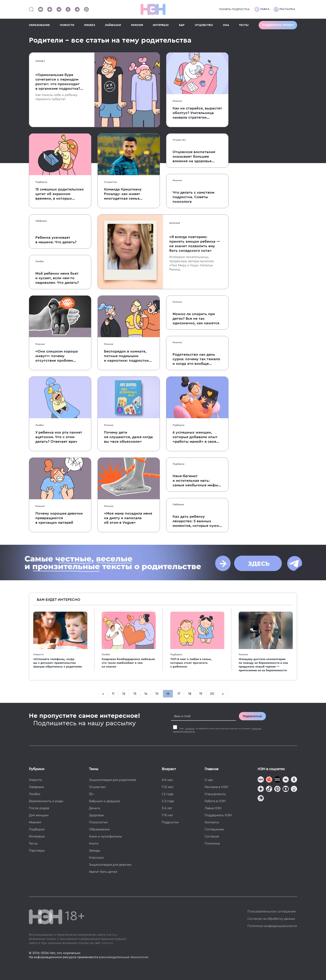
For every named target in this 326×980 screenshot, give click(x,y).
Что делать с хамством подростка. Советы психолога (193, 197)
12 (124, 694)
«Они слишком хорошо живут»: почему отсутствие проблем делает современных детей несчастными (57, 356)
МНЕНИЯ (137, 25)
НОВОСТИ (67, 25)
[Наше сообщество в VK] (59, 9)
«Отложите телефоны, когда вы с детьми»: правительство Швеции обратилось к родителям (58, 663)
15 (157, 694)
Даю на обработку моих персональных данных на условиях (217, 730)
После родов (39, 808)
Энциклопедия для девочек (110, 865)
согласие (190, 729)
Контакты (212, 822)
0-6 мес (167, 780)
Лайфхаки (41, 221)
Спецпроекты (215, 794)
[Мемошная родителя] (277, 780)
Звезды (95, 851)
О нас (209, 780)
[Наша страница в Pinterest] (86, 9)
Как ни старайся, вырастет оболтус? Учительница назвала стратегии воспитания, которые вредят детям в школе (197, 113)
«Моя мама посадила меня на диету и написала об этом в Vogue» (128, 518)
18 (190, 694)
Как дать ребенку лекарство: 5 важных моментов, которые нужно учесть (197, 521)
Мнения (177, 101)
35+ (91, 794)
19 (201, 694)
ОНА (226, 25)
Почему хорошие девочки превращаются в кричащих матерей (59, 518)
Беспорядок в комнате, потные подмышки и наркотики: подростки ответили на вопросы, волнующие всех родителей (126, 356)
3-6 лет (167, 808)
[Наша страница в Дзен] (50, 9)
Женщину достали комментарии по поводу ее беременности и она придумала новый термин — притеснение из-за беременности (263, 665)
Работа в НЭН (215, 801)
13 (135, 694)
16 (168, 694)
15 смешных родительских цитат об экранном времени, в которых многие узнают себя (60, 194)
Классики (96, 858)
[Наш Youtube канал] (41, 9)
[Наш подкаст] (261, 799)
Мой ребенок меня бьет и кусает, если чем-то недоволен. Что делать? (57, 278)
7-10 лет (167, 815)
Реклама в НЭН (216, 787)
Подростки (170, 822)
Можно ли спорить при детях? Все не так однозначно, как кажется (196, 318)
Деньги (95, 808)
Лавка (262, 9)
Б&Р (182, 25)
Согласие (212, 836)
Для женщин (39, 815)
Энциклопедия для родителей (112, 780)
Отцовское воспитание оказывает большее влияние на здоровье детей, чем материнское (195, 157)
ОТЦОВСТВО (204, 25)
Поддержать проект (278, 25)
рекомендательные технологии (124, 957)
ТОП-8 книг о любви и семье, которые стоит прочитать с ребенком (191, 663)
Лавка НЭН (213, 808)
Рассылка (284, 9)
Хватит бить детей (103, 872)
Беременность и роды (46, 801)
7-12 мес (168, 787)
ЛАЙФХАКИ (113, 25)
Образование (99, 829)
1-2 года (167, 794)
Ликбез (40, 61)
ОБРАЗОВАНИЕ (39, 25)
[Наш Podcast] (294, 789)
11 (113, 694)
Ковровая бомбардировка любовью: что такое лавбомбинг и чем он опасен (128, 663)
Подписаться (252, 716)
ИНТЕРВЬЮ (161, 25)
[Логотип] (153, 9)
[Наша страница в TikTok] (269, 789)
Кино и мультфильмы (105, 836)
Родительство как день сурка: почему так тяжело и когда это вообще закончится (196, 359)
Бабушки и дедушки (105, 801)
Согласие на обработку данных (271, 919)
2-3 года (168, 801)
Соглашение (214, 829)
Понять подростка (234, 9)
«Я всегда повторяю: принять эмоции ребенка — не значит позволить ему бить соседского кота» (195, 244)
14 (146, 694)
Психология (98, 822)
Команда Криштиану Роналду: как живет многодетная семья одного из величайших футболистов (125, 194)
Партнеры (37, 851)
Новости (38, 654)
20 (212, 694)
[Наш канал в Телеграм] (77, 9)
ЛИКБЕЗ (90, 25)
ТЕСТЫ (244, 25)
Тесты (33, 844)
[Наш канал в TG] (261, 780)
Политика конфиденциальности (272, 926)
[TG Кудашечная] (269, 780)
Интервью (37, 836)
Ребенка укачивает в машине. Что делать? (56, 240)
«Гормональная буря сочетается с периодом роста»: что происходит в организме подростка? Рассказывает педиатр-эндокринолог (58, 82)
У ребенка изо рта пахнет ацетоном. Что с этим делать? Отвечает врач (59, 437)
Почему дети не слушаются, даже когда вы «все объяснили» (128, 437)
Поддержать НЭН (218, 815)
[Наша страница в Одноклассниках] (68, 9)
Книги (94, 844)
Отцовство (111, 182)
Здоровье (96, 815)
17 (179, 694)
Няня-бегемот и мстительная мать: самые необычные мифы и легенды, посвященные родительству (196, 481)
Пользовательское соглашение (272, 911)
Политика (212, 844)
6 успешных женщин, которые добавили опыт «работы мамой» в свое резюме (195, 437)
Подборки (41, 182)
